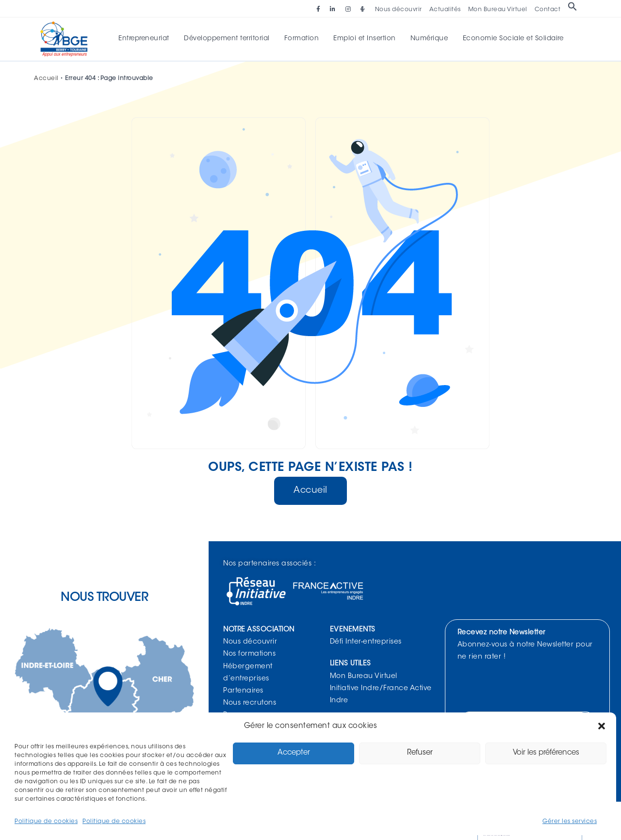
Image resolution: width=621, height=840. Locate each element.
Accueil (46, 80)
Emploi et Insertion (364, 39)
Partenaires (243, 692)
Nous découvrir (399, 10)
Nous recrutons (250, 704)
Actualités (445, 10)
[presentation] (534, 688)
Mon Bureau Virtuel (498, 10)
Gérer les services (570, 822)
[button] (602, 726)
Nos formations (249, 655)
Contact (548, 10)
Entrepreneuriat (148, 39)
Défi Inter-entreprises (366, 643)
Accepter (294, 753)
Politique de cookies (46, 822)
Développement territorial (229, 39)
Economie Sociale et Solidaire (509, 39)
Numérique (427, 39)
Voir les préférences (546, 753)
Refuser (420, 753)
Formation (302, 39)
